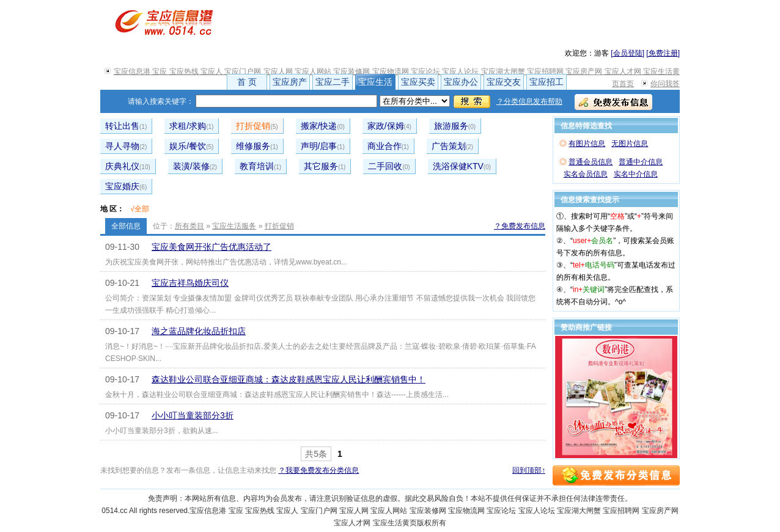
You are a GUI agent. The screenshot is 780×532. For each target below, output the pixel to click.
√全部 (140, 209)
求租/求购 (191, 126)
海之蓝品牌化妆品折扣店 (199, 331)
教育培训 (260, 166)
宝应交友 (504, 82)
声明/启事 (323, 146)
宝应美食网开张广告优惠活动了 (212, 247)
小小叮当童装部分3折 (193, 415)
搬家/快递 (323, 126)
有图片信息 (587, 144)
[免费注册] (663, 53)
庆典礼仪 (128, 166)
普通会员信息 (591, 162)
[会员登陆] (627, 53)
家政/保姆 (389, 126)
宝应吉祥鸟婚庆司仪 (190, 283)
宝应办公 (461, 82)
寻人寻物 (126, 146)
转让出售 (126, 126)
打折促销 (257, 126)
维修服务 (257, 146)
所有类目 (189, 226)
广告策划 (452, 146)
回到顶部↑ (529, 470)
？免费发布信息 (520, 226)
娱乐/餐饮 (191, 146)
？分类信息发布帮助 (529, 101)
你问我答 (665, 84)
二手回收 (389, 166)
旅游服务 (455, 126)
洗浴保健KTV (462, 166)
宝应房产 (290, 82)
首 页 (247, 82)
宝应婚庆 (126, 186)
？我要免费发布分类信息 (318, 470)
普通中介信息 (641, 162)
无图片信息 (630, 144)
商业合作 (388, 146)
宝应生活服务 (234, 226)
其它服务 (325, 166)
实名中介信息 (636, 174)
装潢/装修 (195, 166)
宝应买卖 (418, 82)
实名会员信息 (586, 174)
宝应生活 (375, 82)
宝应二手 (333, 82)
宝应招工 (546, 82)
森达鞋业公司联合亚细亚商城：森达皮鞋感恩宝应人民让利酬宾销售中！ (289, 379)
